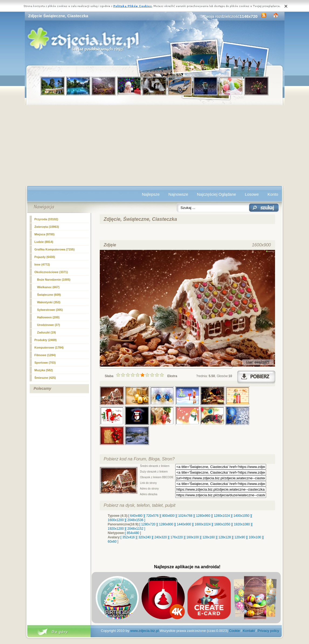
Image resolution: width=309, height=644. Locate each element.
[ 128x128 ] (224, 537)
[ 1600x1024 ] (203, 524)
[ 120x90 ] (240, 537)
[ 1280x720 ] (148, 524)
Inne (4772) (42, 264)
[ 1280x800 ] (166, 524)
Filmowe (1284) (45, 355)
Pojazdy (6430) (45, 257)
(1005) (54, 280)
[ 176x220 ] (176, 537)
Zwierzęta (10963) (47, 227)
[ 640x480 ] (136, 516)
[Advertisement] (155, 146)
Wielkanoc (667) (48, 287)
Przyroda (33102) (46, 219)
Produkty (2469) (46, 340)
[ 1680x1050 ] (222, 524)
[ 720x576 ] (152, 516)
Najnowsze (178, 194)
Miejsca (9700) (45, 234)
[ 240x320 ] (161, 537)
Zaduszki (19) (47, 332)
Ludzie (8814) (44, 242)
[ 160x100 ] (193, 537)
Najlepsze (151, 194)
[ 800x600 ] (168, 516)
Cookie (234, 631)
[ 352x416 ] (128, 537)
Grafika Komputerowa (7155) (55, 249)
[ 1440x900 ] (184, 524)
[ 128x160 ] (209, 537)
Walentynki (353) (49, 302)
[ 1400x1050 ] (241, 516)
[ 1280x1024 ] (222, 516)
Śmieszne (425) (45, 378)
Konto (273, 194)
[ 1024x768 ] (185, 516)
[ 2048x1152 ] (135, 529)
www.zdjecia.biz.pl (145, 631)
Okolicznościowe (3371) (51, 272)
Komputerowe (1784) (49, 347)
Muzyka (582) (44, 370)
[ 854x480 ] (133, 533)
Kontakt (249, 631)
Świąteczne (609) (49, 295)
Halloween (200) (48, 317)
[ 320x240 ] (144, 537)
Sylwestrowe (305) (50, 310)
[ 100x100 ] (255, 537)
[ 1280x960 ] (203, 516)
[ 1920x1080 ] (242, 524)
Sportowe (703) (45, 363)
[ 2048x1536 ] (135, 520)
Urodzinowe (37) (49, 325)
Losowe (252, 194)
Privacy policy (268, 631)
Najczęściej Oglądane (216, 194)
